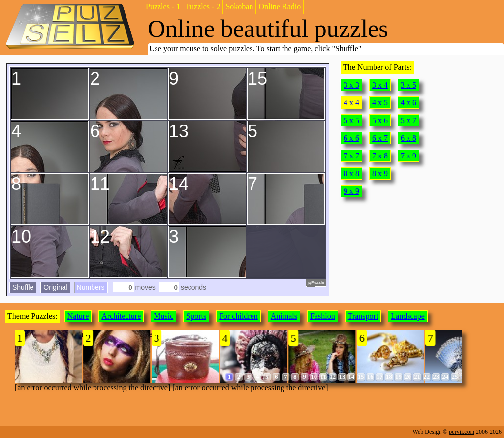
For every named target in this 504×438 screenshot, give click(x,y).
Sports (196, 316)
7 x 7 (351, 156)
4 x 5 (380, 103)
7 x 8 (380, 156)
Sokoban (239, 7)
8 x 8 (351, 173)
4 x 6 (409, 103)
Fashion (323, 316)
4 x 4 (351, 103)
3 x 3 (351, 85)
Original (55, 287)
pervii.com (462, 432)
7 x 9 (409, 156)
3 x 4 (380, 85)
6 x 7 (380, 138)
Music (163, 316)
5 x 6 (380, 120)
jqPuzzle (316, 282)
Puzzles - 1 (163, 7)
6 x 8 (409, 138)
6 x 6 (351, 138)
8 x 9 (380, 173)
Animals (284, 316)
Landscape (408, 316)
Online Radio (280, 7)
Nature (78, 316)
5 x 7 (409, 120)
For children (238, 316)
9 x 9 (351, 191)
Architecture (121, 316)
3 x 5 (409, 85)
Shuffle (23, 287)
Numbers (91, 287)
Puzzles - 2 (203, 7)
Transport (363, 316)
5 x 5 (351, 120)
